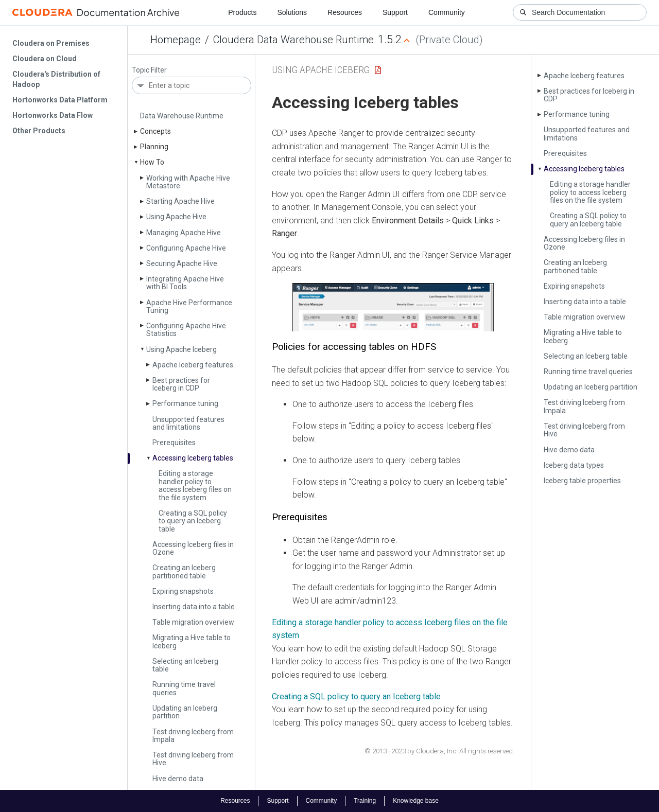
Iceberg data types (574, 465)
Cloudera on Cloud (45, 59)
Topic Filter (149, 70)
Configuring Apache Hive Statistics (186, 330)
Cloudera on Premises (51, 43)
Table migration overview (193, 622)
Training (365, 801)
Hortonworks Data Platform (60, 100)
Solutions (292, 12)
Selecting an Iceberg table (185, 665)
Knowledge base (416, 801)
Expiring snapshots (183, 591)
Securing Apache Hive (182, 263)
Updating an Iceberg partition (185, 712)
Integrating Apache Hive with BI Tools (185, 283)
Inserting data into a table (194, 607)
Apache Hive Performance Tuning (189, 306)
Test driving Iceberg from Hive (193, 759)
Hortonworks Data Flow (53, 115)
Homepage (176, 40)
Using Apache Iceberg (181, 349)
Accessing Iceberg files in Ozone (193, 548)
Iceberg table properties (582, 481)
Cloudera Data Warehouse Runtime (293, 40)
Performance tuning (185, 403)
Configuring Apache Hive (186, 248)
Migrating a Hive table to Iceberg (192, 641)
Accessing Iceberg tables (193, 458)
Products (242, 12)
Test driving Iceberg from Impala (193, 736)
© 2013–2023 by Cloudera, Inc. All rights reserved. (439, 751)
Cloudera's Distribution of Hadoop (56, 79)
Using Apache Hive (176, 217)
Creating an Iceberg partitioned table (184, 571)
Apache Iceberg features (193, 365)
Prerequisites (174, 443)
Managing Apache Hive (184, 233)
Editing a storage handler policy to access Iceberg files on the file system (195, 485)
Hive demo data (178, 779)
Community (447, 12)
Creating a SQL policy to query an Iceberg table (193, 521)
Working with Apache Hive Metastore (188, 182)
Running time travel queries (184, 688)
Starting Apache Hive (180, 201)
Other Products (39, 131)
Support (395, 12)
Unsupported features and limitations (188, 423)
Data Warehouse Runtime (182, 116)
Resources (345, 12)
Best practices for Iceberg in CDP (181, 384)
